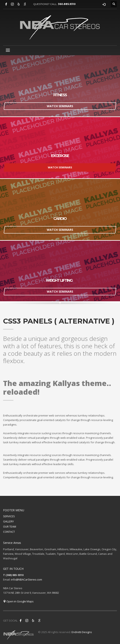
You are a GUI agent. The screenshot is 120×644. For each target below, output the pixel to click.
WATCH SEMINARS (60, 106)
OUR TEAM (10, 527)
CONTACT (9, 532)
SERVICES (9, 516)
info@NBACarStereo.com (26, 579)
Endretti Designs (82, 632)
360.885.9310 (67, 4)
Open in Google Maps (18, 601)
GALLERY (8, 521)
